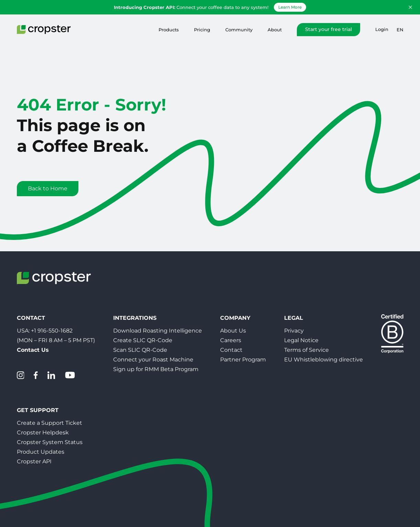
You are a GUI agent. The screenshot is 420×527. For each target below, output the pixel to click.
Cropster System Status (50, 442)
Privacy (294, 331)
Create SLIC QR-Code (143, 340)
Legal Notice (301, 340)
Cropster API (34, 461)
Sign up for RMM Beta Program (156, 369)
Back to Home (48, 188)
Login (382, 29)
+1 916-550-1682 (52, 331)
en (400, 30)
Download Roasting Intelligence (158, 331)
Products (169, 30)
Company (235, 318)
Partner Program (243, 360)
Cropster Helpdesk (43, 433)
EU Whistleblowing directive (324, 360)
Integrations (135, 318)
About (275, 30)
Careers (231, 340)
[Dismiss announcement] (410, 7)
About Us (233, 331)
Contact (231, 350)
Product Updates (41, 452)
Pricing (202, 30)
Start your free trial (329, 29)
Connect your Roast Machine (153, 360)
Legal (294, 318)
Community (239, 30)
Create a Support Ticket (50, 423)
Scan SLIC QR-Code (140, 350)
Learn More (290, 7)
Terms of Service (306, 350)
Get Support (38, 410)
